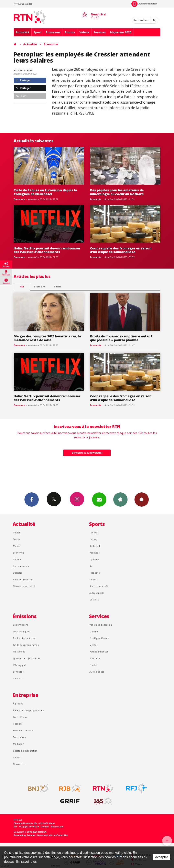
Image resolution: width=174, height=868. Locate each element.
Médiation (19, 744)
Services (100, 32)
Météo (93, 645)
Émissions (53, 32)
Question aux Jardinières (26, 658)
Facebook (32, 499)
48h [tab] (22, 287)
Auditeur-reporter (144, 4)
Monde (17, 546)
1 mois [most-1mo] (57, 287)
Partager (23, 80)
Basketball (95, 546)
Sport (38, 32)
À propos (18, 704)
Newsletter (19, 764)
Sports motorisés (99, 586)
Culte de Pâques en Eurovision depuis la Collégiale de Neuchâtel (45, 192)
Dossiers (18, 573)
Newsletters (99, 499)
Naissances (19, 652)
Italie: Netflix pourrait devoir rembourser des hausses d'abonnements (47, 250)
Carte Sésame (21, 717)
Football (94, 533)
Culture (17, 559)
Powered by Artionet (24, 835)
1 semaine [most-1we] (40, 287)
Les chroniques (21, 631)
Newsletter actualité (24, 586)
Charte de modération (25, 751)
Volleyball (95, 553)
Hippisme (95, 573)
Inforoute (95, 658)
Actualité (23, 32)
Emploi (93, 665)
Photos (70, 32)
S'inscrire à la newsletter (87, 453)
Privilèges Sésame (99, 638)
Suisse (16, 539)
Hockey (93, 539)
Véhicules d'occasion (101, 625)
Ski (91, 566)
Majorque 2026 (121, 32)
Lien (21, 96)
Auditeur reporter (23, 579)
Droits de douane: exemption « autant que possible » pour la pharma (121, 338)
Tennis (93, 579)
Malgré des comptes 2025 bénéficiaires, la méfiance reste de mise (47, 338)
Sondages (18, 672)
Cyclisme (94, 559)
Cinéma (94, 631)
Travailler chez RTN (23, 730)
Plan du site (57, 827)
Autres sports (97, 593)
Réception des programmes (28, 710)
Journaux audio (21, 566)
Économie (51, 44)
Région (17, 533)
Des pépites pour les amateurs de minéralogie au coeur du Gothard (117, 192)
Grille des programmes (26, 645)
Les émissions (21, 625)
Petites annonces (99, 652)
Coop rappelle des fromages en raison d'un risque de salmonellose (121, 250)
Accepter (161, 857)
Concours (18, 678)
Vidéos (84, 32)
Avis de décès (97, 672)
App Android (142, 499)
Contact (17, 757)
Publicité (18, 724)
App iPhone (120, 499)
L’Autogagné (20, 665)
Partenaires (19, 737)
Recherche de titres (24, 638)
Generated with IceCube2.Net (52, 835)
